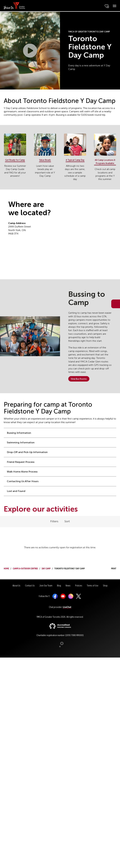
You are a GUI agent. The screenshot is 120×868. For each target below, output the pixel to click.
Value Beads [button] (45, 160)
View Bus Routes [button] (79, 379)
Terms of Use (93, 586)
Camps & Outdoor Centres (25, 568)
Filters (54, 521)
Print (111, 568)
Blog (59, 586)
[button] (30, 51)
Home (6, 568)
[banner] (14, 6)
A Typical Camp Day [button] (75, 160)
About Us (16, 586)
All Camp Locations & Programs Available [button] (105, 162)
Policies (79, 586)
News (68, 586)
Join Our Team (46, 586)
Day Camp (46, 568)
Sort (67, 521)
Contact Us (30, 586)
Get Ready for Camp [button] (15, 160)
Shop (105, 586)
